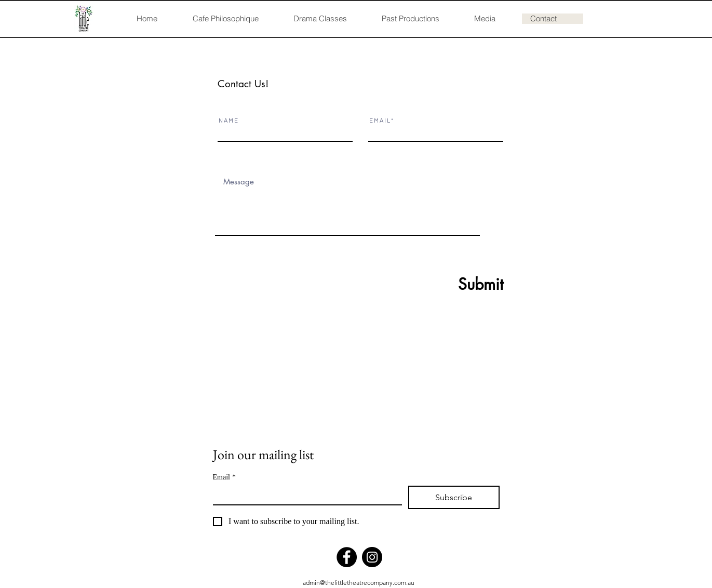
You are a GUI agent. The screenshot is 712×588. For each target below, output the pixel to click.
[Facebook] (347, 557)
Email (224, 477)
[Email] (304, 495)
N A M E (228, 121)
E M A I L (380, 121)
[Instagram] (372, 557)
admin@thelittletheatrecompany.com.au (359, 583)
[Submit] (455, 284)
